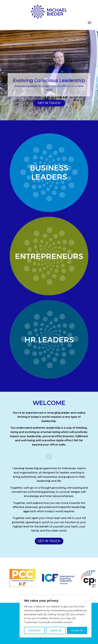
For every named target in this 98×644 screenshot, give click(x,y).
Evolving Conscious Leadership (49, 80)
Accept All (77, 630)
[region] (56, 616)
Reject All (56, 630)
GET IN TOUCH (49, 103)
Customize (34, 630)
